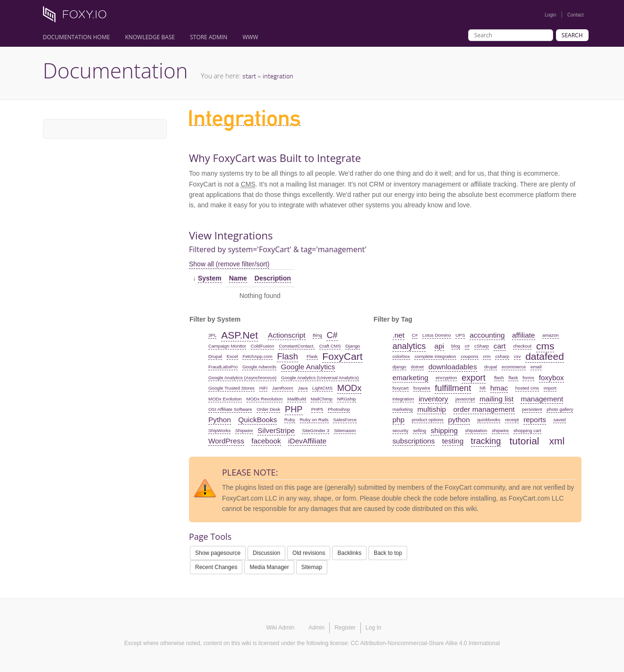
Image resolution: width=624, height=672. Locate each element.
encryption (446, 378)
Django (353, 346)
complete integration (435, 356)
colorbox (401, 356)
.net (399, 335)
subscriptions (414, 441)
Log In (373, 628)
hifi (483, 388)
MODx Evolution (225, 399)
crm (487, 356)
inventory (433, 399)
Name (238, 278)
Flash (287, 357)
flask (513, 378)
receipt (512, 420)
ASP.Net (239, 335)
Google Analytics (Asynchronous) (242, 378)
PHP (294, 409)
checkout (522, 346)
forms (528, 378)
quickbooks (489, 420)
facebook (266, 441)
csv (517, 356)
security (401, 430)
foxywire (422, 388)
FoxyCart (342, 356)
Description (273, 278)
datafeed (545, 356)
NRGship (347, 399)
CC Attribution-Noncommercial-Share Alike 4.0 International (425, 643)
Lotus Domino (436, 335)
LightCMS (322, 388)
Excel (232, 356)
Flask (312, 356)
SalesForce (345, 420)
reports (535, 420)
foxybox (551, 378)
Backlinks (349, 553)
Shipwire (244, 430)
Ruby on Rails (314, 420)
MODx (350, 388)
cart (500, 346)
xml (557, 441)
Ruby (290, 420)
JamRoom (283, 388)
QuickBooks (257, 420)
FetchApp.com (257, 356)
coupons (469, 356)
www (250, 37)
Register (345, 628)
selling (419, 430)
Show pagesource (218, 553)
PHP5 (317, 409)
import (550, 388)
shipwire (500, 430)
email (536, 367)
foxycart (401, 388)
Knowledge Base (150, 37)
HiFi (263, 388)
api (440, 346)
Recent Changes (216, 567)
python (459, 420)
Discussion (266, 553)
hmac (499, 388)
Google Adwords (259, 367)
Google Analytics (308, 367)
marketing (403, 409)
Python (220, 420)
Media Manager (269, 567)
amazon (551, 335)
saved (559, 420)
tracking (486, 441)
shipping (444, 430)
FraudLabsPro (223, 367)
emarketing (410, 378)
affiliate (524, 335)
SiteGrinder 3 (316, 430)
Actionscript (287, 335)
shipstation (476, 430)
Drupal (215, 356)
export (474, 378)
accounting (487, 335)
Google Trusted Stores (231, 388)
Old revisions (309, 553)
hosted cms (527, 388)
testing (453, 441)
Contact (575, 15)
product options (428, 420)
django (399, 367)
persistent (532, 409)
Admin (316, 628)
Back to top (388, 553)
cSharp (482, 346)
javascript (465, 399)
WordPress (226, 441)
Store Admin (209, 37)
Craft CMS (330, 346)
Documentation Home (77, 37)
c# (467, 346)
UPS (460, 335)
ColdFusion (263, 346)
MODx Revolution (265, 399)
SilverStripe (276, 430)
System (210, 278)
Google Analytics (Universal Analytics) (320, 378)
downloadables (453, 367)
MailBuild (297, 399)
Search (572, 35)
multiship (432, 409)
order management (484, 409)
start (249, 76)
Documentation (115, 70)
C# (332, 335)
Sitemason (345, 430)
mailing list (496, 399)
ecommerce (514, 367)
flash (499, 378)
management (542, 399)
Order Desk (268, 409)
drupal (491, 367)
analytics (409, 346)
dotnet (417, 367)
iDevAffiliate (307, 441)
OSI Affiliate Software (230, 409)
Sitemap (312, 567)
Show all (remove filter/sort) (229, 264)
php (399, 420)
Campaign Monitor (227, 346)
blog (456, 346)
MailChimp (322, 399)
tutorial (524, 441)
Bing (317, 335)
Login (550, 15)
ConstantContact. (297, 346)
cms (545, 346)
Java (303, 388)
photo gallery (560, 409)
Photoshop (339, 409)
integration (278, 76)
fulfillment (453, 388)
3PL (212, 335)
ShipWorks (219, 430)
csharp (502, 356)
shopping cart (527, 430)
